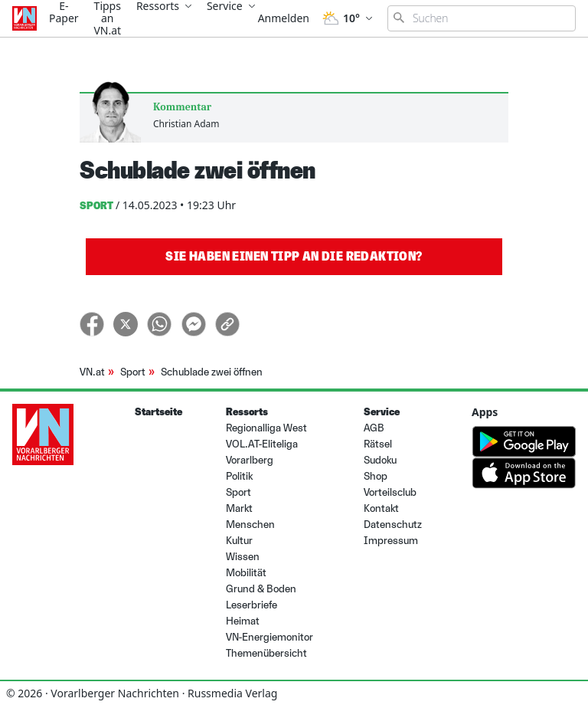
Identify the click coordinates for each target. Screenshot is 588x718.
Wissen (243, 557)
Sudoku (380, 460)
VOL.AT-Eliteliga (262, 444)
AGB (374, 428)
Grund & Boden (261, 589)
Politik (239, 476)
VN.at (92, 372)
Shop (376, 476)
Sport (133, 372)
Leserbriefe (252, 605)
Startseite (158, 412)
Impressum (391, 541)
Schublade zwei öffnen (212, 372)
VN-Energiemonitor (269, 637)
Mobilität (246, 573)
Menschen (250, 525)
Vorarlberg (250, 460)
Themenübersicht (266, 653)
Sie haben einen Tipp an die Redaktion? (294, 256)
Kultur (239, 541)
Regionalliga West (266, 428)
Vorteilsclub (390, 492)
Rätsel (378, 444)
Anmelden (284, 18)
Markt (239, 508)
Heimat (243, 621)
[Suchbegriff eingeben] (482, 18)
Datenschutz (393, 525)
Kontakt (381, 508)
